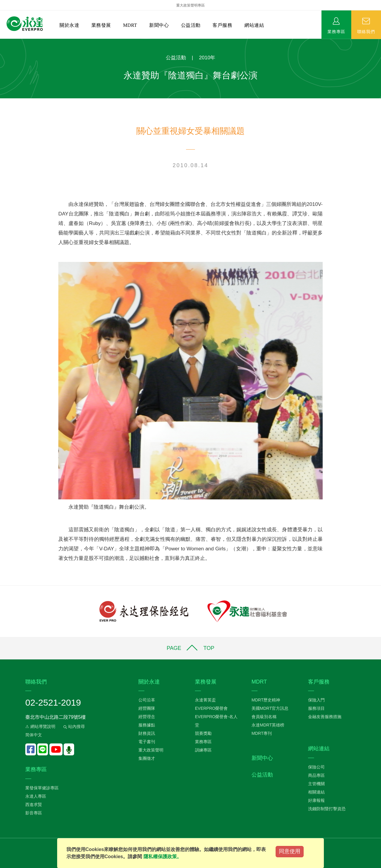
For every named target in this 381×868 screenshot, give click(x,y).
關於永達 (69, 25)
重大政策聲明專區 (190, 5)
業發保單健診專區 (42, 788)
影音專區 (34, 813)
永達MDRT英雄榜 (268, 725)
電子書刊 (147, 742)
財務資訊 (147, 733)
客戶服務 (222, 25)
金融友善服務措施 (325, 717)
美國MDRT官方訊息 (270, 708)
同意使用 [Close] (290, 851)
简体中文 (34, 735)
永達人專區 (36, 796)
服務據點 (147, 725)
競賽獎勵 (203, 733)
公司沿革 (147, 700)
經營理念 (147, 717)
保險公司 (316, 767)
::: (2, 42)
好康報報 (316, 800)
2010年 (207, 58)
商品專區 (316, 775)
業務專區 (336, 31)
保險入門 (316, 700)
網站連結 (254, 25)
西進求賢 (34, 805)
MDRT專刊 (262, 733)
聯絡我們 (366, 31)
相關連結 (316, 792)
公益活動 (191, 25)
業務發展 (101, 25)
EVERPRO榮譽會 (211, 708)
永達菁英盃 (205, 700)
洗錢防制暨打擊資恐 (327, 809)
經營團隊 (147, 708)
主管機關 (316, 784)
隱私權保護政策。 (163, 857)
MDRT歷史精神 (266, 700)
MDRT (130, 25)
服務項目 (316, 708)
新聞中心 (159, 25)
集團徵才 (147, 758)
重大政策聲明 (151, 750)
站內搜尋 (74, 726)
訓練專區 (203, 750)
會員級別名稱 (264, 717)
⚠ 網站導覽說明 (40, 726)
